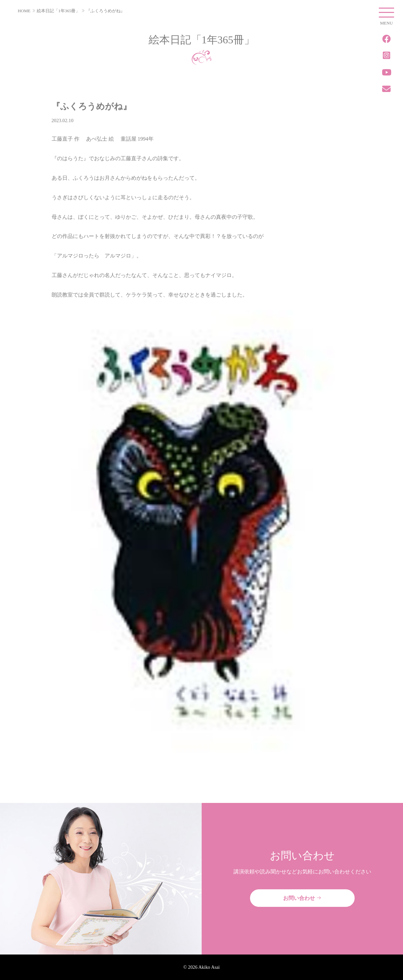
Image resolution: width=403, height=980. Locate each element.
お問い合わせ (302, 898)
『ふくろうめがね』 (105, 11)
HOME (24, 11)
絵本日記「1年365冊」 (58, 11)
